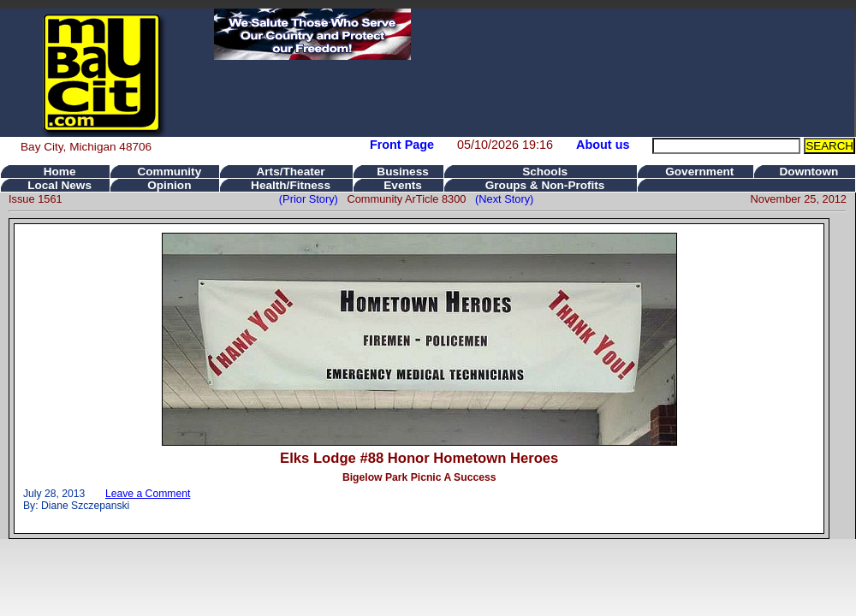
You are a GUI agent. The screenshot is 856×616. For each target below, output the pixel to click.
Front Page (402, 145)
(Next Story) (501, 199)
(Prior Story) (313, 199)
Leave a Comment (148, 494)
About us (603, 145)
